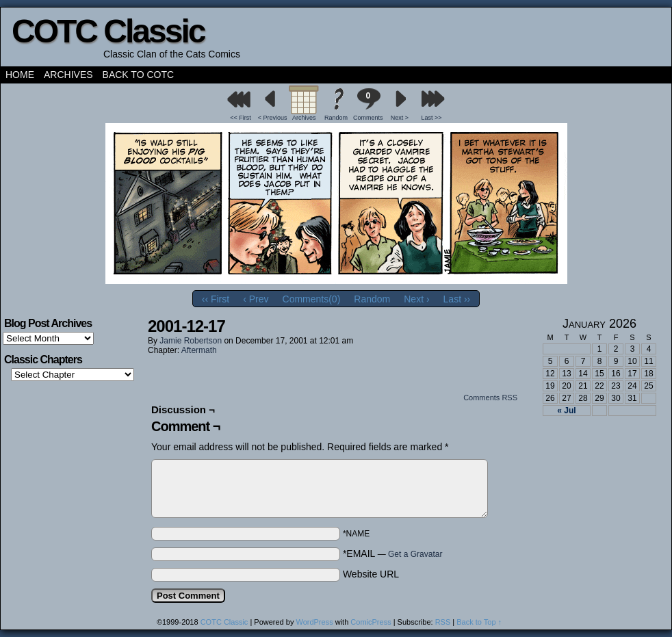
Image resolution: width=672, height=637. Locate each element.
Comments (368, 104)
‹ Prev (256, 299)
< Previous (273, 118)
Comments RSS (490, 398)
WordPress (314, 622)
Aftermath (199, 350)
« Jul (566, 411)
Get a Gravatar (415, 554)
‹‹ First (216, 299)
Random (336, 118)
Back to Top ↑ (479, 622)
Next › (416, 299)
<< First (241, 118)
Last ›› (457, 299)
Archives (68, 75)
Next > (400, 118)
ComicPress (371, 622)
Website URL (371, 574)
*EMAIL (393, 554)
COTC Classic (108, 31)
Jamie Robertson (191, 341)
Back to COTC (139, 75)
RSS (443, 622)
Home (20, 75)
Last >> (432, 118)
